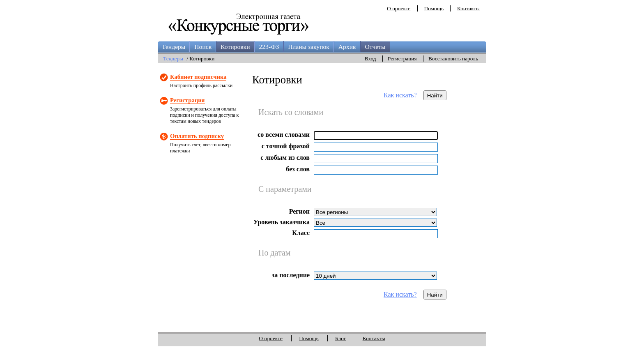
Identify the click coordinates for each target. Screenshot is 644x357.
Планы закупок (309, 47)
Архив (347, 47)
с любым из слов (285, 158)
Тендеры (174, 47)
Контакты (468, 8)
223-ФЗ (269, 47)
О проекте (399, 8)
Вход (370, 59)
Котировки (235, 47)
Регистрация (402, 59)
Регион (299, 211)
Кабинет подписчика (198, 77)
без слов (298, 169)
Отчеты (375, 47)
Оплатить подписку (197, 136)
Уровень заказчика (282, 222)
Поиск (203, 47)
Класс (301, 233)
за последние (291, 275)
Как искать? (400, 95)
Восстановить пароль (453, 59)
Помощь (434, 8)
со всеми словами (284, 135)
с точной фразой (286, 146)
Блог (340, 338)
